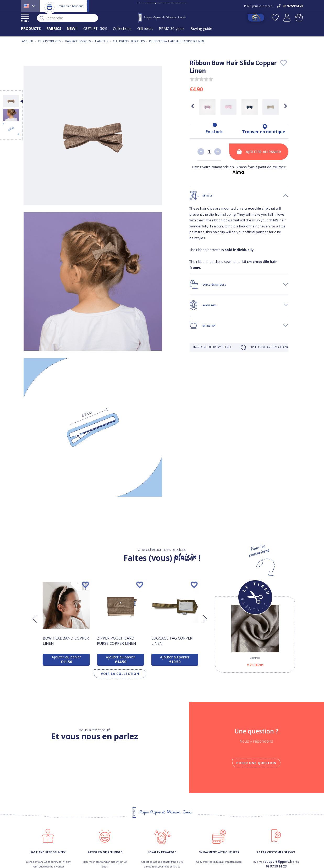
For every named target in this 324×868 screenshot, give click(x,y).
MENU (25, 18)
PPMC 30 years (172, 28)
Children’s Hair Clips (129, 41)
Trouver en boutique (264, 132)
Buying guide (201, 28)
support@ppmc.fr (278, 861)
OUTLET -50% (95, 28)
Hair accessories (78, 41)
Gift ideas (145, 28)
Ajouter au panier (259, 152)
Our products (49, 41)
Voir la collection (120, 674)
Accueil (28, 41)
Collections (122, 28)
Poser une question (256, 763)
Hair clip (102, 41)
